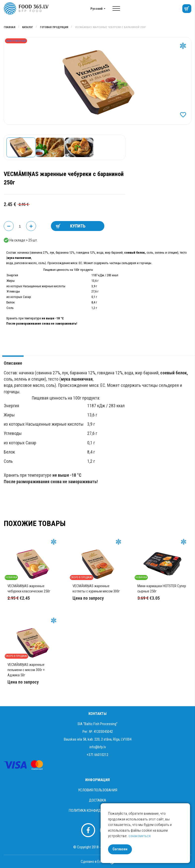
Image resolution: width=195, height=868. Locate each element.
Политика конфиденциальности (98, 810)
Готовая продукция (55, 27)
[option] (97, 81)
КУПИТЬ (71, 226)
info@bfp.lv (98, 747)
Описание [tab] (13, 363)
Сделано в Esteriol (97, 862)
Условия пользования (98, 790)
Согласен (120, 849)
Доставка (97, 800)
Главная (10, 27)
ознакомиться (139, 836)
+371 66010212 (97, 755)
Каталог (28, 27)
